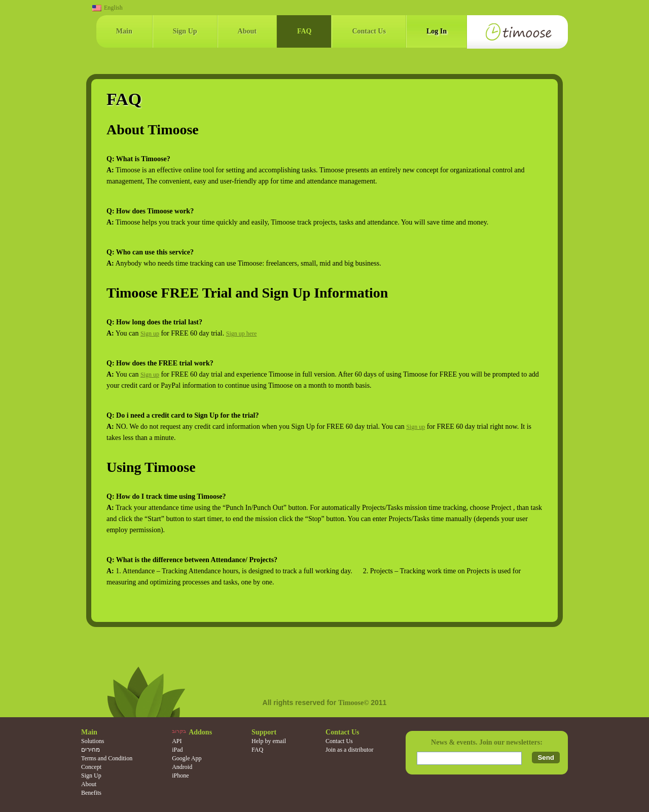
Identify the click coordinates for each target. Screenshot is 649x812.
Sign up (150, 334)
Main (124, 31)
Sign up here (242, 334)
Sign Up (185, 31)
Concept (91, 767)
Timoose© (354, 703)
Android (182, 767)
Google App (187, 758)
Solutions (93, 741)
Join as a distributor (349, 750)
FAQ (304, 31)
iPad (177, 750)
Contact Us (369, 31)
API (177, 741)
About (247, 31)
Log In (437, 31)
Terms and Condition (107, 758)
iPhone (180, 776)
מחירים (91, 750)
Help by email (269, 741)
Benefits (91, 793)
